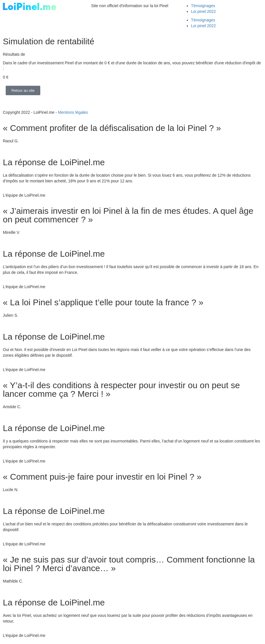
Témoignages (203, 6)
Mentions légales (73, 112)
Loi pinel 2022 (203, 11)
